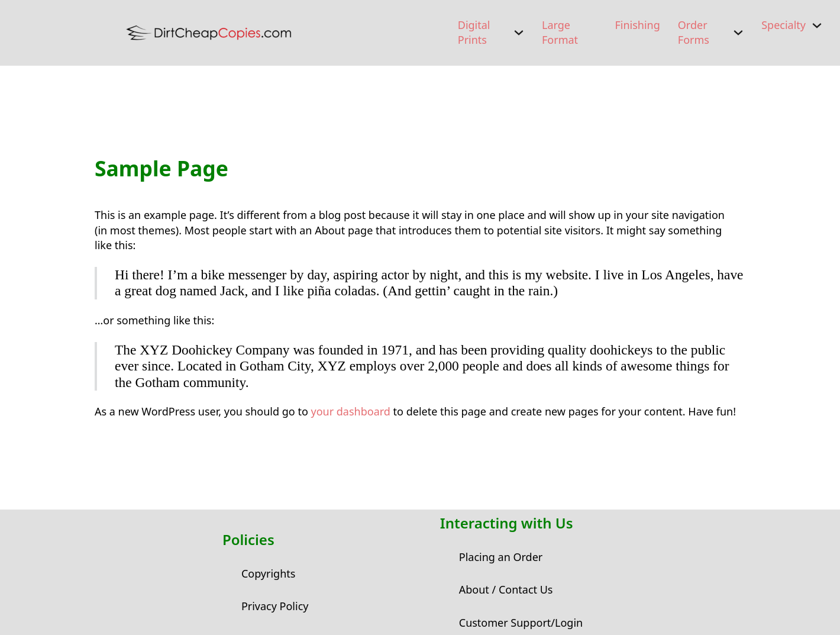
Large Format (560, 32)
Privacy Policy (275, 606)
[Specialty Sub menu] (817, 25)
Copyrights (269, 573)
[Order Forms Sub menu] (738, 33)
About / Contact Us (506, 589)
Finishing (637, 25)
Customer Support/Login (521, 623)
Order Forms (694, 32)
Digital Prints (474, 32)
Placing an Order (501, 557)
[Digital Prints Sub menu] (519, 33)
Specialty (784, 25)
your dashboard (350, 411)
